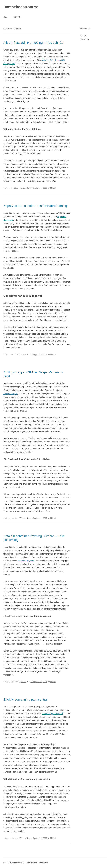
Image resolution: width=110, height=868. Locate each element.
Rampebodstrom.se (21, 7)
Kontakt (18, 17)
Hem (5, 17)
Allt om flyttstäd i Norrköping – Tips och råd (33, 43)
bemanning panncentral (52, 714)
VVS (82, 36)
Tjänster (23, 188)
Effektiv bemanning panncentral (25, 700)
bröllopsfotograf (11, 394)
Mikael (53, 188)
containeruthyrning (26, 561)
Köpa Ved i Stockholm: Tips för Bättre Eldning (35, 206)
